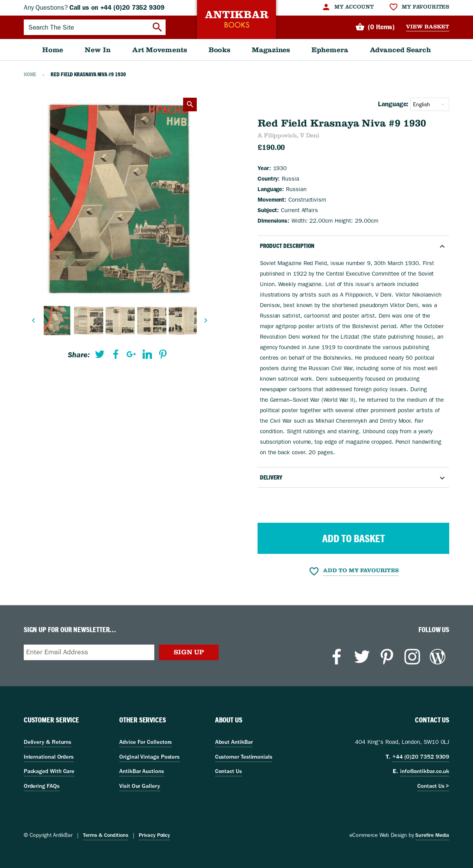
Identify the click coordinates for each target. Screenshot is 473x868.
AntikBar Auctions (142, 771)
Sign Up (189, 652)
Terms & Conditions (105, 835)
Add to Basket (354, 538)
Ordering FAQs (42, 786)
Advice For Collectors (146, 742)
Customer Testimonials (244, 757)
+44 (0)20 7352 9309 (421, 757)
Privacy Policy (154, 835)
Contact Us (229, 771)
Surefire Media (432, 835)
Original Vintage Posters (149, 757)
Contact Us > (433, 786)
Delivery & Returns (48, 742)
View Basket (428, 27)
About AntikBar (234, 742)
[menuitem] (347, 7)
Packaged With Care (49, 771)
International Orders (49, 757)
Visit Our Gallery (140, 786)
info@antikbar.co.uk (425, 771)
